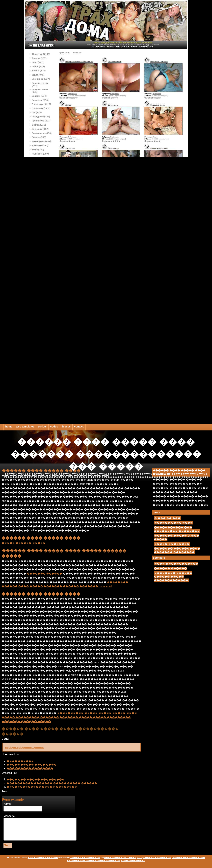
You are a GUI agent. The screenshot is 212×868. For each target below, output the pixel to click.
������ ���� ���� (173, 523)
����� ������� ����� (28, 747)
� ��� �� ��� (167, 518)
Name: (8, 804)
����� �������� (172, 544)
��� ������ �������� (30, 768)
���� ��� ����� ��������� (36, 780)
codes (54, 427)
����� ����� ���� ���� (32, 765)
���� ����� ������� (40, 586)
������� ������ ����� (26, 721)
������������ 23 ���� (120, 858)
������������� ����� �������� (42, 787)
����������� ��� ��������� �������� (177, 529)
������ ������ (170, 568)
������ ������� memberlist (87, 586)
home (9, 427)
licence (66, 427)
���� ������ (20, 761)
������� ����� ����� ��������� (95, 717)
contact (79, 427)
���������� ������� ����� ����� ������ (52, 783)
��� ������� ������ (43, 858)
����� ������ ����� (24, 543)
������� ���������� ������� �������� (177, 550)
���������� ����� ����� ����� (91, 713)
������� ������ (45, 574)
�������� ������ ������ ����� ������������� (173, 577)
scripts (42, 427)
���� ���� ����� (133, 861)
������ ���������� (85, 858)
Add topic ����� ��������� (154, 858)
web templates (25, 427)
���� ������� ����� (176, 564)
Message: (10, 816)
